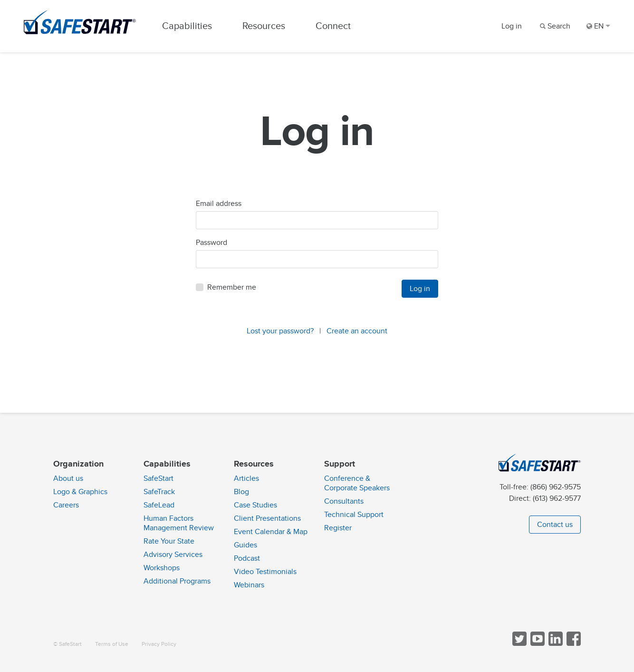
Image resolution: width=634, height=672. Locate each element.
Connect (333, 26)
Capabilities (187, 26)
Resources (264, 26)
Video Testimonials (265, 572)
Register (338, 528)
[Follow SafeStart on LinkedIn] (555, 644)
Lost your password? (280, 331)
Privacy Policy (159, 644)
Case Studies (255, 505)
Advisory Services (173, 555)
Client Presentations (267, 518)
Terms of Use (112, 644)
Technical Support (354, 515)
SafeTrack (159, 492)
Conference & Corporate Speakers (357, 483)
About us (68, 478)
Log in (512, 26)
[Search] (554, 26)
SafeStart (158, 478)
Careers (66, 505)
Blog (241, 492)
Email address (219, 204)
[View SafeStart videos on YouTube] (537, 644)
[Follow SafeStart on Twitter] (519, 644)
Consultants (344, 501)
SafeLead (159, 505)
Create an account (357, 331)
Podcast (247, 558)
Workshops (162, 568)
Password (211, 243)
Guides (245, 545)
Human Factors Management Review (179, 523)
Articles (246, 478)
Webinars (249, 585)
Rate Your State (169, 541)
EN (598, 26)
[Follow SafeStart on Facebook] (573, 644)
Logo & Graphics (80, 492)
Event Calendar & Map (271, 532)
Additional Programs (177, 581)
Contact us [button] (555, 525)
